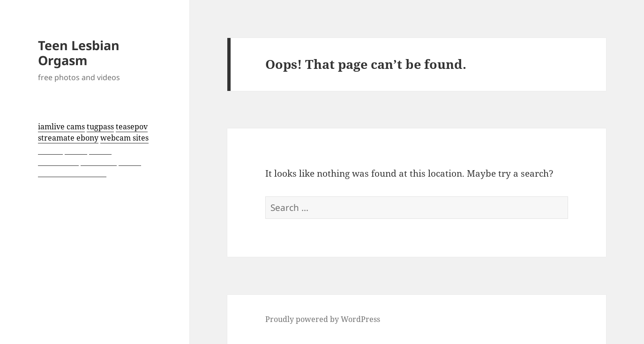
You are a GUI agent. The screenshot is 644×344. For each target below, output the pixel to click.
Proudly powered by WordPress (323, 319)
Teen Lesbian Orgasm (79, 53)
